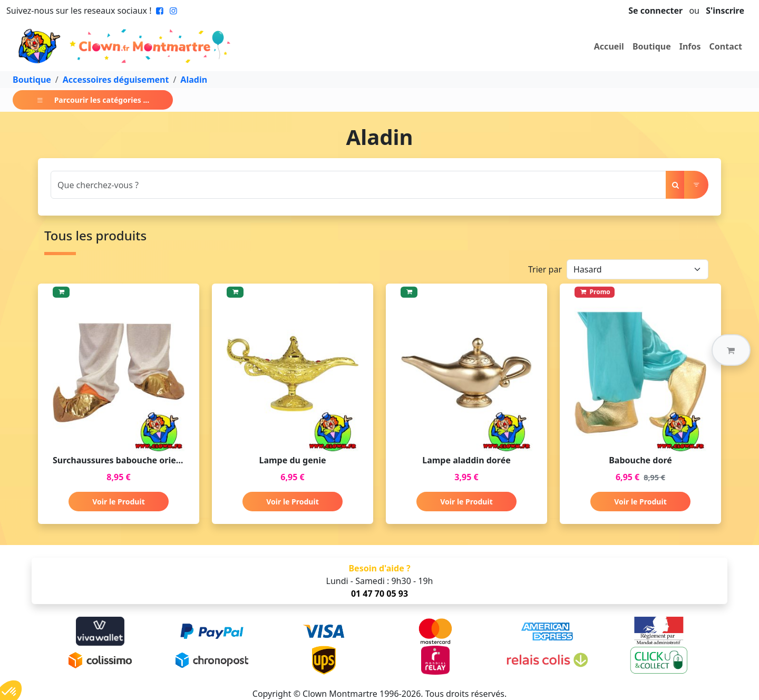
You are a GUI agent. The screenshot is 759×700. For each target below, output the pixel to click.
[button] (731, 350)
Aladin (194, 80)
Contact (726, 46)
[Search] (358, 185)
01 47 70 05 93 (379, 594)
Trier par (545, 269)
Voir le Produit (118, 502)
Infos (690, 46)
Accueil (609, 46)
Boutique (652, 46)
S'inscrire (725, 11)
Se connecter (655, 11)
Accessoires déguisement (116, 80)
